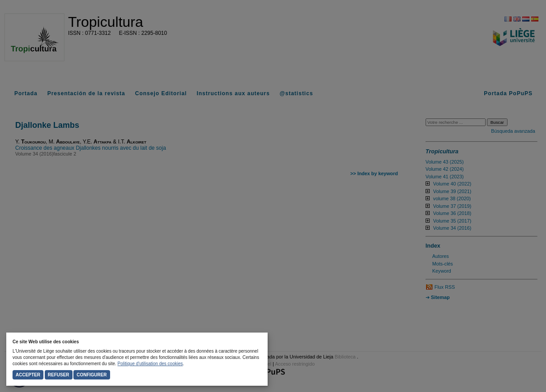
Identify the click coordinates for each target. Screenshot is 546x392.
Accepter (28, 375)
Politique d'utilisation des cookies (150, 364)
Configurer (92, 375)
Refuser (59, 375)
